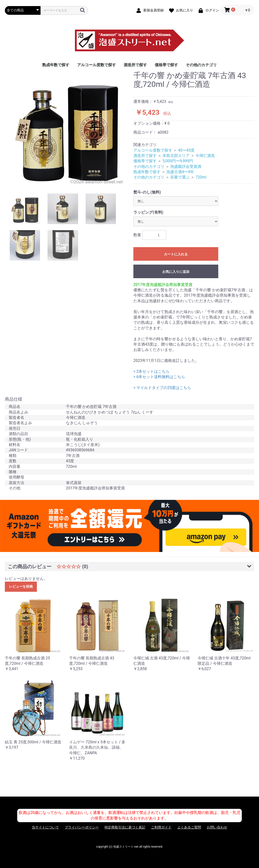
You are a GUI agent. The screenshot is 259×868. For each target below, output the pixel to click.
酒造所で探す (135, 65)
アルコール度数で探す (97, 65)
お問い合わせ (217, 827)
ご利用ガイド (161, 827)
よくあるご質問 (189, 827)
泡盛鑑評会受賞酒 (186, 166)
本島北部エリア (176, 156)
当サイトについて (45, 827)
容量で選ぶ (180, 177)
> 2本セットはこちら (151, 371)
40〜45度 (186, 150)
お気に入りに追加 (176, 272)
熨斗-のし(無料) (147, 192)
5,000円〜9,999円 (178, 161)
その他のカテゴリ (201, 65)
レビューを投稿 (21, 586)
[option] (67, 129)
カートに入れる (176, 254)
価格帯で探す (166, 65)
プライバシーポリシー (82, 827)
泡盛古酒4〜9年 (180, 172)
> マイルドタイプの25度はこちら (162, 388)
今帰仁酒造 (205, 156)
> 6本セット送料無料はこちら (159, 377)
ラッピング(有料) (148, 212)
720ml (201, 177)
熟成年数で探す (56, 65)
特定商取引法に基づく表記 (125, 827)
